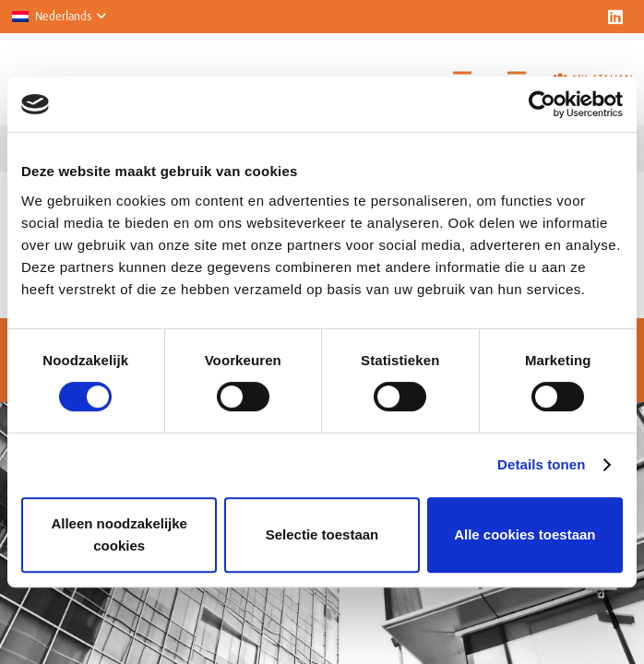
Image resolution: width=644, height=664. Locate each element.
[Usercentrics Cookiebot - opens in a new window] (542, 104)
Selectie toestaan (322, 534)
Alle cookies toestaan (525, 534)
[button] (59, 17)
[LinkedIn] (615, 17)
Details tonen (541, 464)
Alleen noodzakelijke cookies (119, 534)
